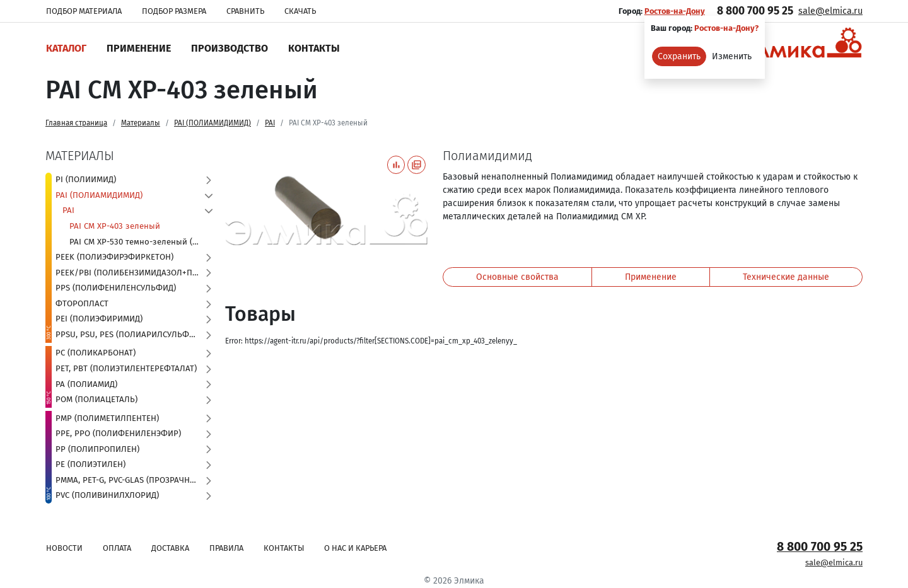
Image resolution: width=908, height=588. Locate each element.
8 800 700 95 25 (755, 11)
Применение (139, 48)
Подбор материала (84, 11)
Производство (230, 48)
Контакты (314, 48)
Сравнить (245, 11)
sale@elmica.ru (830, 11)
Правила (226, 548)
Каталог (66, 48)
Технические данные (786, 277)
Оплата (117, 548)
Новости (64, 548)
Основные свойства (517, 277)
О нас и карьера (355, 548)
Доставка (170, 548)
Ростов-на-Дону (675, 11)
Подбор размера (174, 11)
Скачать (300, 11)
